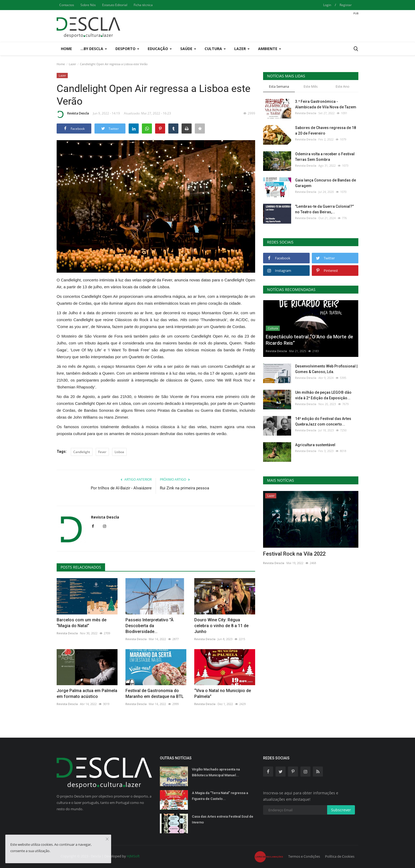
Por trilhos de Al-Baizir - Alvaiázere (121, 488)
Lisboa (119, 452)
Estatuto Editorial (115, 5)
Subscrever (341, 810)
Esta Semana (279, 86)
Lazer (72, 64)
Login (327, 5)
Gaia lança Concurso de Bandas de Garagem (326, 183)
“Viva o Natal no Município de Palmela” (223, 694)
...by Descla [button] (94, 49)
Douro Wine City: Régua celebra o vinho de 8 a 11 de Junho (221, 626)
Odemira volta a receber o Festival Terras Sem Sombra (325, 157)
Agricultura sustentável (315, 445)
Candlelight (82, 452)
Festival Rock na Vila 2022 (294, 554)
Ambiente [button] (270, 49)
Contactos (67, 5)
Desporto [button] (127, 49)
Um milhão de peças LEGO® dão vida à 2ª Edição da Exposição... (323, 395)
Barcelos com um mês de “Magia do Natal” (82, 623)
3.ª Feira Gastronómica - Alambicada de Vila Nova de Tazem (326, 104)
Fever (102, 452)
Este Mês (311, 86)
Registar (346, 5)
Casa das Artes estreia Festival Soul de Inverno (223, 819)
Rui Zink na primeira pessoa (184, 488)
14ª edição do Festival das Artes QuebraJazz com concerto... (323, 421)
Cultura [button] (215, 49)
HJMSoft (133, 856)
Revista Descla (73, 114)
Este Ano (342, 86)
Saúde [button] (188, 49)
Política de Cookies (340, 856)
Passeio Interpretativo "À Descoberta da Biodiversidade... (149, 626)
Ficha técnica (143, 5)
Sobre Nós (88, 5)
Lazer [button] (242, 49)
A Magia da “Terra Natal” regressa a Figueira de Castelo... (220, 796)
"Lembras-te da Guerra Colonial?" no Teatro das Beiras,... (324, 209)
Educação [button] (160, 49)
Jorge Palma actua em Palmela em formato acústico (87, 694)
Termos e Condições (304, 856)
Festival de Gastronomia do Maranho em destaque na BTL (155, 694)
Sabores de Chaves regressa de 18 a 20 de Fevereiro (326, 130)
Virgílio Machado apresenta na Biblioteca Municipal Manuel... (216, 772)
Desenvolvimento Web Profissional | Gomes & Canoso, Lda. (326, 369)
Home (66, 49)
